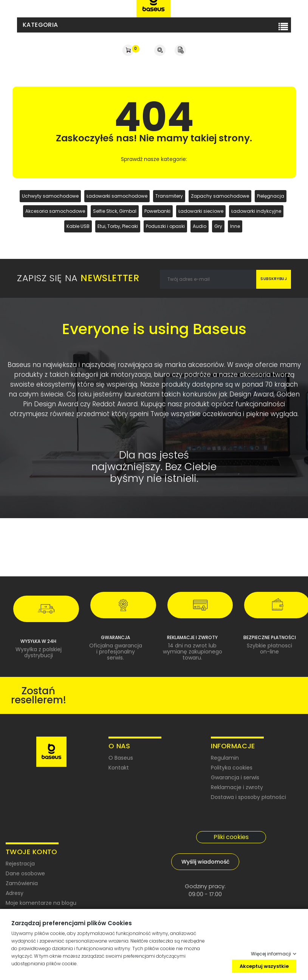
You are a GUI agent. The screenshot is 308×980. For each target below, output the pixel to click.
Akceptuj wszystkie (264, 966)
